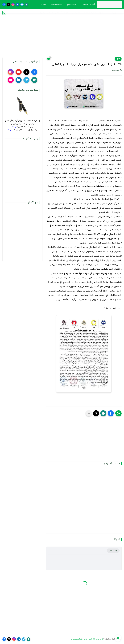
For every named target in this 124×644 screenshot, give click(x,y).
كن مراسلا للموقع (71, 5)
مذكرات (108, 13)
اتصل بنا (42, 5)
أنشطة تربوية (57, 13)
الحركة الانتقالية (90, 13)
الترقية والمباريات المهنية (73, 13)
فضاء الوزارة (117, 13)
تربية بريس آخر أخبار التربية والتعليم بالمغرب (87, 639)
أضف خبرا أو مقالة (87, 5)
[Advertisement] (62, 38)
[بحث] (4, 13)
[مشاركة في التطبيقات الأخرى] (89, 413)
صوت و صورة (45, 13)
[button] (111, 413)
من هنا (14, 127)
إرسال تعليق (113, 551)
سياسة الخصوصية (55, 5)
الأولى (118, 59)
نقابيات (100, 13)
